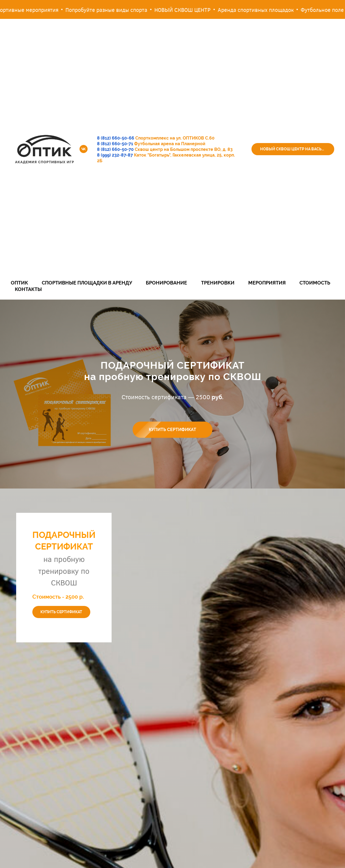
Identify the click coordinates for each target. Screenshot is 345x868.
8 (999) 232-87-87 (115, 155)
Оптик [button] (19, 283)
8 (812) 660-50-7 (114, 149)
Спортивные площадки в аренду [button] (87, 283)
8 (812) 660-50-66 (116, 138)
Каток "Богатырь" (152, 155)
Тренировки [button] (218, 283)
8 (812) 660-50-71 (115, 144)
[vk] (84, 149)
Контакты (28, 289)
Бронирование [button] (166, 283)
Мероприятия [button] (267, 283)
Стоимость (315, 283)
